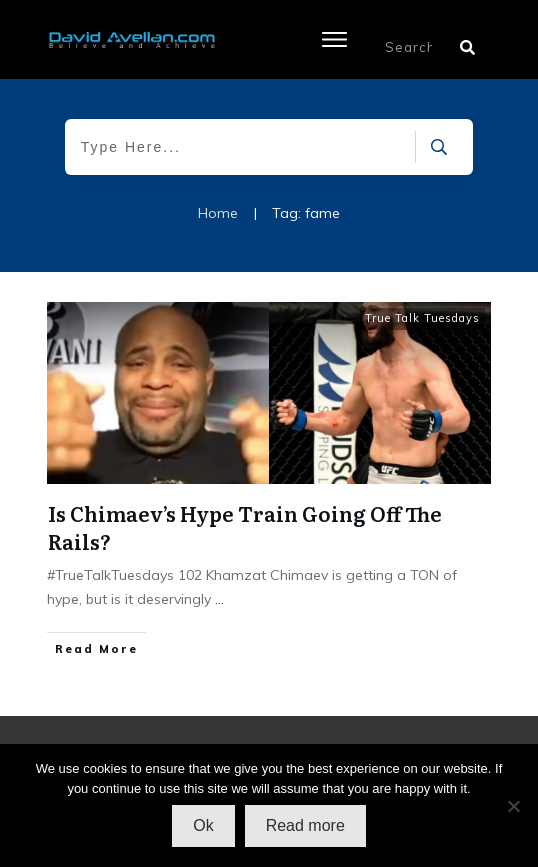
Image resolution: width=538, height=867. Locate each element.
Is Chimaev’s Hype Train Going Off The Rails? (245, 527)
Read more (305, 825)
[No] (513, 806)
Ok (203, 825)
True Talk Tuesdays (422, 318)
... (219, 599)
